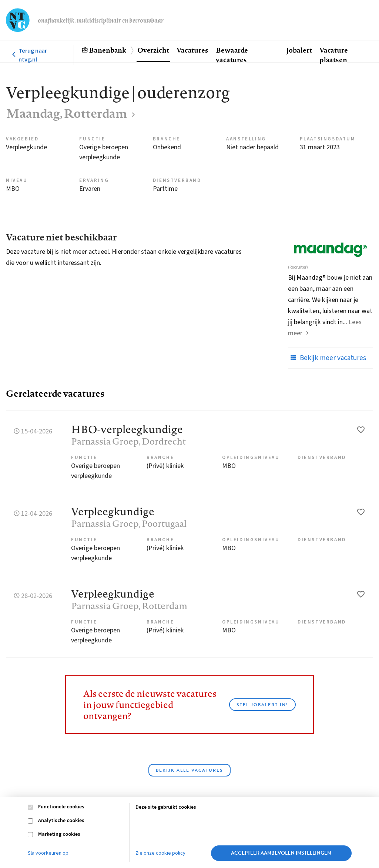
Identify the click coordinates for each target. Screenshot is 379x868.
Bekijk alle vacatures (189, 770)
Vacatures (192, 50)
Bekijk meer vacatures (327, 358)
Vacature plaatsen (334, 55)
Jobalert (299, 50)
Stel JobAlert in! (262, 705)
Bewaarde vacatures (232, 55)
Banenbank (108, 50)
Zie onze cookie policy (160, 853)
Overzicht (153, 50)
